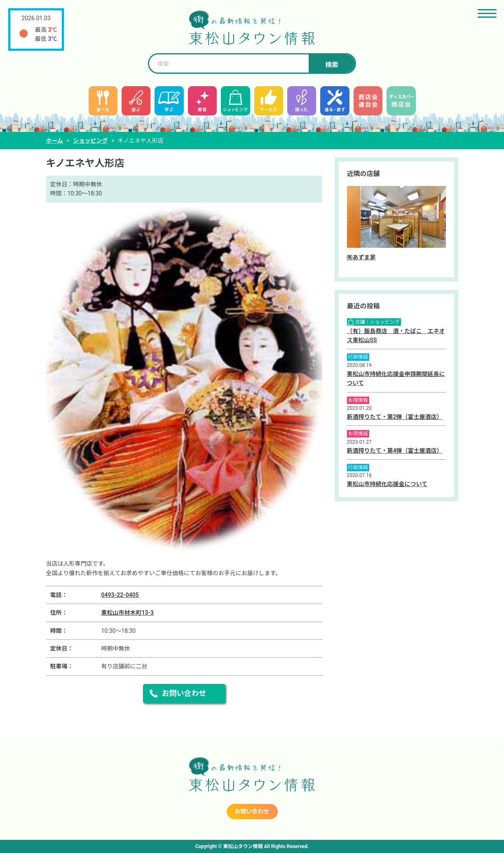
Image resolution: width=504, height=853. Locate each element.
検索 (332, 65)
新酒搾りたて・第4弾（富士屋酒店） (395, 451)
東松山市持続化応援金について (387, 484)
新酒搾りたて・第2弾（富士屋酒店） (395, 417)
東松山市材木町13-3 (128, 613)
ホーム (55, 141)
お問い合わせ (184, 693)
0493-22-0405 (120, 595)
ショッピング (90, 141)
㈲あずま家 (361, 257)
